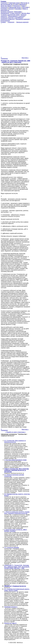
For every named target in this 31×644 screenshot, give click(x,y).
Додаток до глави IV (10, 623)
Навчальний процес (15, 7)
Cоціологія (4, 3)
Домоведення (5, 13)
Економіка (18, 9)
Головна (3, 22)
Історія (16, 4)
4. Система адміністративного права (15, 460)
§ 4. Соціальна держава (12, 547)
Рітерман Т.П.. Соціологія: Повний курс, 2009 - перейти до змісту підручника (15, 61)
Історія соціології (15, 13)
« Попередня (4, 58)
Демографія (18, 12)
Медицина (23, 4)
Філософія (26, 7)
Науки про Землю (6, 6)
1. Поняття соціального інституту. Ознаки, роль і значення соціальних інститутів (17, 513)
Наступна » (25, 58)
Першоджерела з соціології (16, 16)
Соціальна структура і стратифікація (12, 18)
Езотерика (4, 9)
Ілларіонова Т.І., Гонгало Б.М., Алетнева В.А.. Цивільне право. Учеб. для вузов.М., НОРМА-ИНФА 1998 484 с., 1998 (17, 567)
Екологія (11, 9)
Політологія (16, 6)
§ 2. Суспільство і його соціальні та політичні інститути (15, 441)
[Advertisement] (15, 40)
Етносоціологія (5, 21)
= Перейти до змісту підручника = (15, 432)
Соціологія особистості (8, 19)
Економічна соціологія (23, 19)
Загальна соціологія (22, 22)
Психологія (4, 7)
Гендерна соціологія (7, 12)
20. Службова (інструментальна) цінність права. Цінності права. (17, 590)
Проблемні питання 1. (11, 607)
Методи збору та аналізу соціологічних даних (15, 14)
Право (23, 6)
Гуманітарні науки (14, 3)
